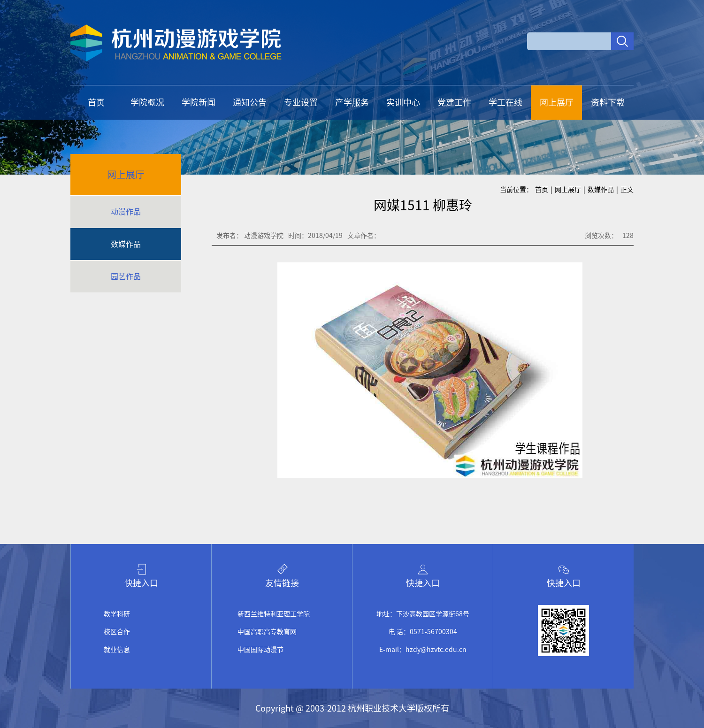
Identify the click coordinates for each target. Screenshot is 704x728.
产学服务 (352, 102)
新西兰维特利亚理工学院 (274, 614)
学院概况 (147, 102)
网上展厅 (557, 102)
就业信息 (117, 650)
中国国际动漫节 (260, 650)
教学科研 (117, 614)
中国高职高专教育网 (267, 632)
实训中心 (403, 102)
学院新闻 (199, 102)
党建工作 (454, 102)
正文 (627, 190)
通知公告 (250, 102)
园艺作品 (126, 276)
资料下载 (608, 102)
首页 (96, 102)
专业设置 (301, 102)
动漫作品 (126, 212)
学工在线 (505, 102)
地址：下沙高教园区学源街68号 (423, 614)
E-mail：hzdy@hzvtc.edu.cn (423, 650)
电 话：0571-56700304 (423, 632)
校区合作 (117, 632)
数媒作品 (126, 244)
